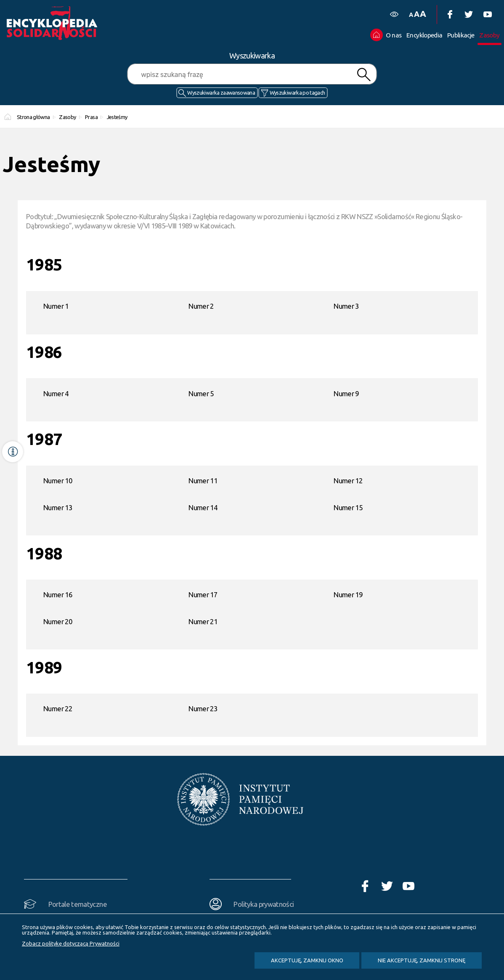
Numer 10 (58, 481)
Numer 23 (203, 709)
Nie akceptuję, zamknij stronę (422, 960)
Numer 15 (348, 507)
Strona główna (33, 117)
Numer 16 (58, 595)
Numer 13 (58, 507)
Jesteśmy (117, 117)
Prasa (91, 117)
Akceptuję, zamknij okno (307, 960)
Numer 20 (58, 621)
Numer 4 (56, 393)
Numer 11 (203, 481)
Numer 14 (203, 507)
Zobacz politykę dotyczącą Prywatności (71, 943)
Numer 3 (346, 306)
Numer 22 (58, 709)
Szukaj (363, 75)
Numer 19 (348, 595)
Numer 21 (203, 621)
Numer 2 (201, 306)
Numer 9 (346, 393)
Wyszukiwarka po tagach (297, 93)
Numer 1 (56, 306)
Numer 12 (348, 481)
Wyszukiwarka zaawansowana (221, 93)
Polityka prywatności (264, 904)
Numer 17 (203, 595)
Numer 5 (201, 393)
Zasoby (67, 117)
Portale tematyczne (78, 904)
